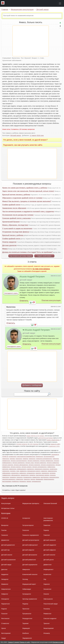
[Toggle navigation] (60, 3)
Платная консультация (51, 300)
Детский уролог (49, 560)
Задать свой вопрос (44, 256)
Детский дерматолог (8, 545)
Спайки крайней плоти (11, 205)
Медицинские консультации (22, 10)
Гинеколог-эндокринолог (31, 535)
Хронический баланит (11, 222)
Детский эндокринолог (30, 565)
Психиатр (47, 609)
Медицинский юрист (29, 584)
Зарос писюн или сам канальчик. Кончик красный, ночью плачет (28, 191)
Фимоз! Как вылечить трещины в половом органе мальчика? (27, 201)
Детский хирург (42, 10)
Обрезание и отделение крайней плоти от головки (22, 198)
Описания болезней (50, 503)
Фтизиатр (47, 633)
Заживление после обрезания (14, 208)
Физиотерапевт (49, 628)
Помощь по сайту (25, 642)
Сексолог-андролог (50, 618)
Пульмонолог (27, 614)
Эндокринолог (27, 638)
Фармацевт (26, 628)
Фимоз (5, 249)
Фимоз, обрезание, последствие (15, 225)
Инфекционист (49, 569)
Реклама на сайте (58, 642)
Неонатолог (47, 589)
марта (34, 135)
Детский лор (5, 550)
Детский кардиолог (50, 545)
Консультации (6, 503)
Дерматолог (5, 540)
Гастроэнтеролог (28, 525)
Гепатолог (26, 530)
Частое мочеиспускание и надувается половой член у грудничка (28, 211)
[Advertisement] (31, 41)
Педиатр (25, 604)
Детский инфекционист (30, 545)
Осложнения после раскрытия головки (18, 215)
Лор (45, 579)
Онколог (46, 594)
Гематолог (47, 525)
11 (31, 135)
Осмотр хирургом (9, 242)
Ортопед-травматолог (30, 599)
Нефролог (5, 594)
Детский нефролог (50, 550)
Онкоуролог (5, 599)
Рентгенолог (5, 618)
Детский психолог (49, 555)
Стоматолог (5, 623)
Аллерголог (26, 518)
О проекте (16, 642)
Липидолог (5, 579)
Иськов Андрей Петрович (32, 277)
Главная (5, 10)
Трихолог (47, 623)
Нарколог (47, 584)
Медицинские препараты (31, 503)
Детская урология (9, 245)
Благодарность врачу (11, 293)
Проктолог (26, 609)
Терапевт (25, 623)
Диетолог (4, 569)
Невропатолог (6, 589)
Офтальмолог (48, 599)
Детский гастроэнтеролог (31, 540)
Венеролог (5, 525)
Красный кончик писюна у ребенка (16, 195)
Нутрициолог (27, 594)
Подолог (4, 609)
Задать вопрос (8, 498)
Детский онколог (7, 555)
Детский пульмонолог (9, 560)
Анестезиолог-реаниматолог (48, 519)
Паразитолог (6, 604)
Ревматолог (47, 614)
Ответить (24, 301)
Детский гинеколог (50, 540)
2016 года (40, 135)
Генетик (4, 530)
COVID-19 (5, 518)
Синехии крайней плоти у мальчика (17, 218)
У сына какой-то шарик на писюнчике (17, 228)
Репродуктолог (27, 618)
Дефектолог (48, 565)
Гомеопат (47, 535)
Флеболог (26, 633)
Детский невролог (28, 550)
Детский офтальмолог (30, 555)
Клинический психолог (30, 574)
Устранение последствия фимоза (16, 232)
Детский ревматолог (29, 560)
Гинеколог (5, 535)
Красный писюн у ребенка (13, 235)
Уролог (4, 628)
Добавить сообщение (32, 385)
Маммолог (5, 584)
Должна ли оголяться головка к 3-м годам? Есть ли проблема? (28, 252)
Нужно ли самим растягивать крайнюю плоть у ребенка (25, 188)
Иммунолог (26, 569)
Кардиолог (5, 574)
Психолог (4, 614)
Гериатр (46, 530)
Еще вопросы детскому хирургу (21, 256)
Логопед (25, 579)
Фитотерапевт (6, 633)
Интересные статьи (8, 508)
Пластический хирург (51, 604)
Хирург (4, 638)
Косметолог (47, 574)
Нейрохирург (27, 589)
